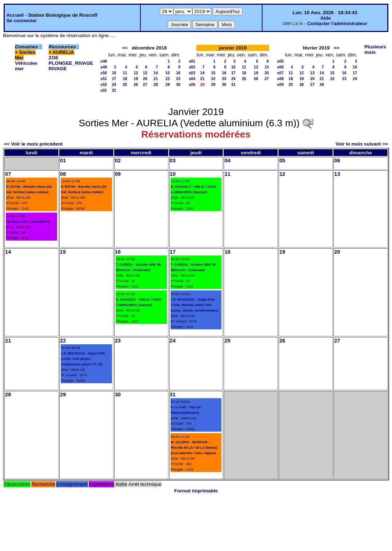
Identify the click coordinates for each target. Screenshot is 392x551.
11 (125, 73)
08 (63, 174)
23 (178, 79)
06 (337, 160)
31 (114, 90)
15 (168, 73)
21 (156, 79)
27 (145, 84)
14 (156, 73)
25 (125, 84)
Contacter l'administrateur (337, 23)
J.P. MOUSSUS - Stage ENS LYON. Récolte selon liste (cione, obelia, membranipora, (195, 305)
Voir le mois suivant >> (362, 144)
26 (136, 84)
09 (118, 174)
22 (168, 79)
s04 (192, 79)
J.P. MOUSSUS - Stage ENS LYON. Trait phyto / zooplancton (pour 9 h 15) (83, 359)
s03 (192, 73)
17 (114, 79)
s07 (280, 73)
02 (118, 160)
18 (125, 79)
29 (168, 84)
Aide (326, 18)
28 (156, 84)
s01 (104, 90)
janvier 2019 (233, 48)
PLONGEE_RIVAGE (71, 63)
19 (136, 79)
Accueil (15, 15)
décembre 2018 (149, 48)
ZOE (54, 58)
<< (125, 48)
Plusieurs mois (375, 49)
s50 (104, 73)
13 (145, 73)
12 (136, 73)
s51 (104, 79)
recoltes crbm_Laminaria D (28, 222)
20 (145, 79)
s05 (192, 84)
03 (173, 160)
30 (178, 84)
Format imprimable (196, 491)
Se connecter (22, 21)
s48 (104, 61)
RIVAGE (58, 69)
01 (63, 160)
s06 (280, 67)
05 (282, 160)
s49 (104, 67)
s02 (192, 67)
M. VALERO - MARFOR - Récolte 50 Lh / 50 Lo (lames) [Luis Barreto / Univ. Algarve (194, 448)
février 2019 (316, 48)
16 (178, 73)
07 (8, 174)
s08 (280, 79)
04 (227, 160)
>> (337, 48)
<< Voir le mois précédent (33, 144)
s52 (104, 84)
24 (114, 84)
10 (114, 73)
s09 (280, 84)
